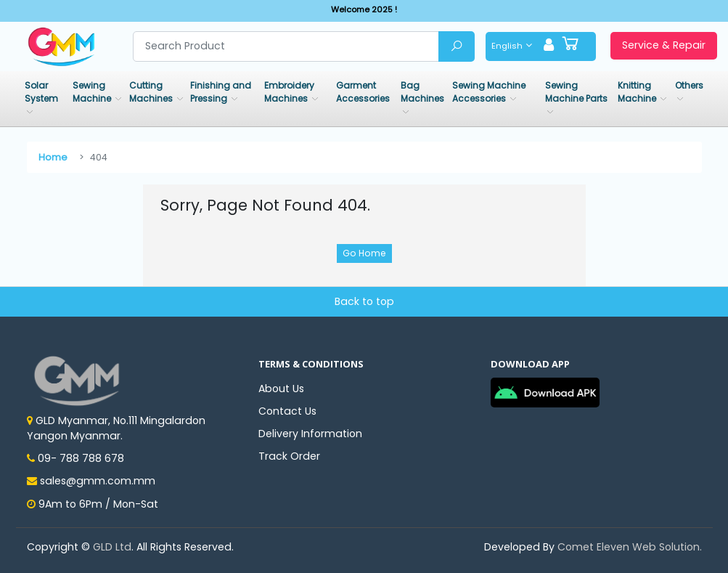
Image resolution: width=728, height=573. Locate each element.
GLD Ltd (112, 547)
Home (53, 157)
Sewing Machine (93, 92)
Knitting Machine (638, 92)
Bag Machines (422, 92)
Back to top (364, 301)
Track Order (289, 456)
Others (689, 85)
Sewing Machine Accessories (489, 92)
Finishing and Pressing (221, 92)
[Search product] (286, 46)
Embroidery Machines (289, 92)
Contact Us (287, 411)
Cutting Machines (152, 92)
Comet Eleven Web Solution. (630, 547)
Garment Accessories (363, 92)
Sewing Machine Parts (576, 92)
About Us (281, 389)
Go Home (364, 253)
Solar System (41, 92)
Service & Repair (664, 45)
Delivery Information (310, 434)
